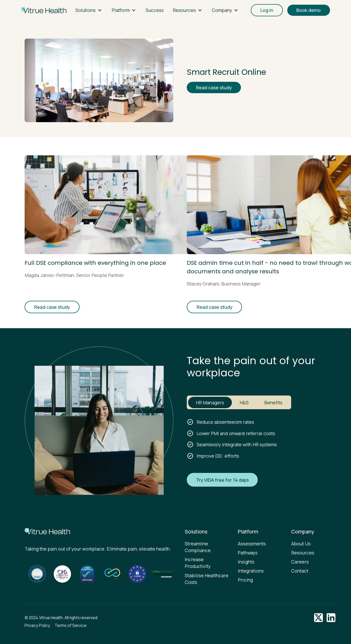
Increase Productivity (198, 563)
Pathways (248, 553)
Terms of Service (71, 625)
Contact (300, 571)
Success (155, 10)
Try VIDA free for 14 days (222, 480)
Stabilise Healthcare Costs (207, 579)
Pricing (245, 580)
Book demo (309, 10)
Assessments (252, 544)
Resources (303, 553)
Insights (246, 562)
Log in (267, 10)
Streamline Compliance (198, 547)
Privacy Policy (37, 625)
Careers (300, 562)
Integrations (251, 571)
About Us (301, 544)
